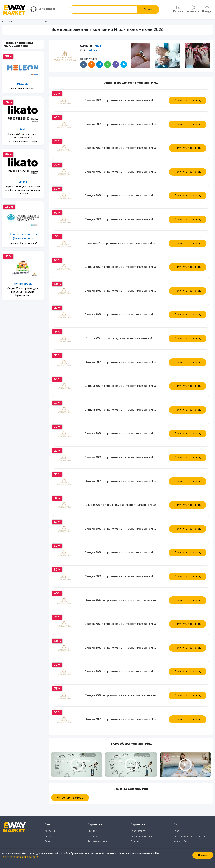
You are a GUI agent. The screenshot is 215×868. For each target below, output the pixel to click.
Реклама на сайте (98, 841)
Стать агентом (139, 831)
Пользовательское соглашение (191, 836)
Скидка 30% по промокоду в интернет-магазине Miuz (121, 196)
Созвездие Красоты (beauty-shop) (23, 236)
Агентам (92, 831)
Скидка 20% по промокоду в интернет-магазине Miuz (121, 315)
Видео (48, 841)
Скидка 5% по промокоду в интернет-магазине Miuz (121, 243)
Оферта (135, 841)
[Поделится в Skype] (124, 64)
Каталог (178, 9)
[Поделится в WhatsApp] (108, 64)
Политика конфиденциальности (20, 857)
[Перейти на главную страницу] (14, 10)
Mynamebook (23, 284)
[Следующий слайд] (134, 56)
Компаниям (94, 836)
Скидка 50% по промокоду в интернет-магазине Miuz (121, 219)
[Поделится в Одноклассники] (92, 64)
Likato (23, 129)
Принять (203, 855)
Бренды (207, 9)
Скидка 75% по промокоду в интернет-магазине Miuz (121, 695)
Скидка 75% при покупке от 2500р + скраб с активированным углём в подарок (23, 138)
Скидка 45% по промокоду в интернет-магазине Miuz (121, 600)
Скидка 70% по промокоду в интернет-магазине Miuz (121, 100)
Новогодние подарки (23, 89)
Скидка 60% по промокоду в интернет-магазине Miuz (121, 124)
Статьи (177, 831)
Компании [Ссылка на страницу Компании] (5, 22)
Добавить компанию (142, 836)
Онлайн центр (43, 9)
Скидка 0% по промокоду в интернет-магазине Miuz (121, 338)
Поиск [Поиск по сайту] (148, 9)
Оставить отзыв (70, 798)
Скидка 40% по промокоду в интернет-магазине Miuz (121, 291)
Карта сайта (181, 841)
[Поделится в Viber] (116, 64)
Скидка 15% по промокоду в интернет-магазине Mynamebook (23, 292)
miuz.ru (94, 51)
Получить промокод (188, 100)
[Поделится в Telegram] (100, 64)
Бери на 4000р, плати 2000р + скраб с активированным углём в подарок (23, 190)
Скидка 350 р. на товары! (23, 243)
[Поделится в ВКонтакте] (83, 64)
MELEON (23, 84)
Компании (193, 9)
